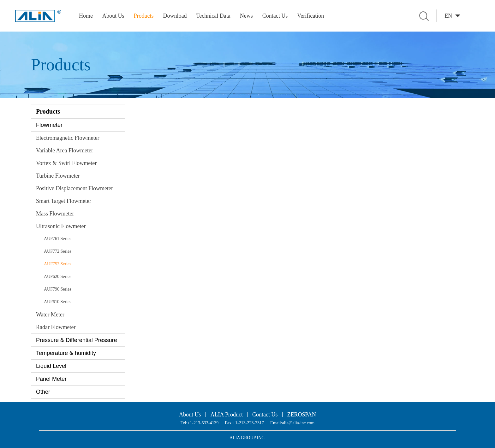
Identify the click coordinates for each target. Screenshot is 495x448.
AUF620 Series (58, 277)
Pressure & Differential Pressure (77, 340)
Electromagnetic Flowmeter (68, 138)
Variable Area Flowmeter (65, 150)
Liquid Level (51, 366)
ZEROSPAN (302, 415)
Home (86, 16)
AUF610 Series (58, 302)
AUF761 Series (58, 239)
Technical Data (213, 16)
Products (144, 16)
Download (175, 16)
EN (448, 16)
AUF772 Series (58, 251)
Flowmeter (49, 125)
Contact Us (275, 16)
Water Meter (50, 315)
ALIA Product (227, 415)
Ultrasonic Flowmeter (61, 226)
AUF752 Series (58, 264)
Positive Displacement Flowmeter (75, 188)
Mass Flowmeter (55, 214)
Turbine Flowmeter (58, 176)
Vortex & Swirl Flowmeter (66, 163)
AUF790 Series (58, 289)
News (246, 16)
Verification (310, 16)
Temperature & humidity (66, 353)
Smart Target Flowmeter (64, 201)
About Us (113, 16)
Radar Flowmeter (56, 327)
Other (43, 392)
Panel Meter (51, 379)
